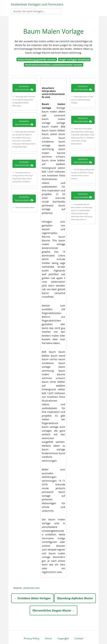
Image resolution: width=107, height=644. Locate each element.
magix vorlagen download (74, 59)
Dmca (48, 638)
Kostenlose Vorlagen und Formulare (37, 4)
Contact (79, 638)
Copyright (63, 638)
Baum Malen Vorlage (53, 31)
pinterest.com (32, 588)
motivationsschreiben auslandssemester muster (53, 65)
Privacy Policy (31, 638)
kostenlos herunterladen (24, 88)
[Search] (36, 11)
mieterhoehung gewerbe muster (37, 59)
